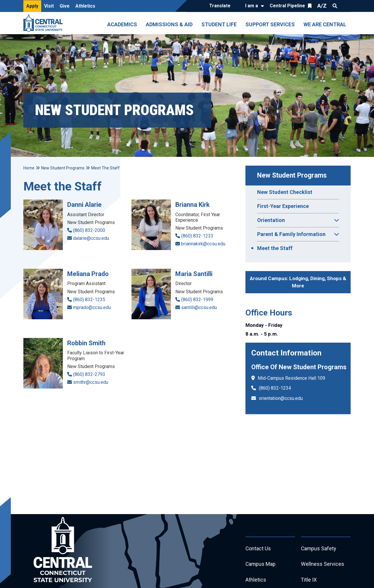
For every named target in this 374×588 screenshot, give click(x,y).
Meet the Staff (275, 248)
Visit (49, 6)
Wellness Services (323, 564)
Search (335, 6)
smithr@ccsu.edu (91, 382)
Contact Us (258, 549)
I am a (252, 6)
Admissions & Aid (169, 24)
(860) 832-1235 (89, 300)
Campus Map (261, 564)
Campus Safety (319, 549)
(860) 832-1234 (275, 388)
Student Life (219, 24)
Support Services (270, 24)
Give (65, 6)
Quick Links (345, 6)
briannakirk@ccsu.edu (203, 244)
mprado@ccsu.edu (92, 307)
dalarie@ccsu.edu (91, 238)
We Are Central (325, 24)
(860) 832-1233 (197, 236)
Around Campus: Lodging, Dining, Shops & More (298, 282)
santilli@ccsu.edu (199, 307)
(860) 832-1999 (197, 300)
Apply (32, 6)
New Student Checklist (285, 192)
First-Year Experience (283, 206)
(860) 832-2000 (89, 230)
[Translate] (221, 6)
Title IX (309, 580)
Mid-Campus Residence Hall (287, 378)
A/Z (322, 6)
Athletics (85, 6)
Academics (122, 24)
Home (29, 168)
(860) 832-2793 (89, 374)
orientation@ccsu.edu (281, 398)
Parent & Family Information (298, 236)
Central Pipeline (287, 6)
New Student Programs (292, 175)
